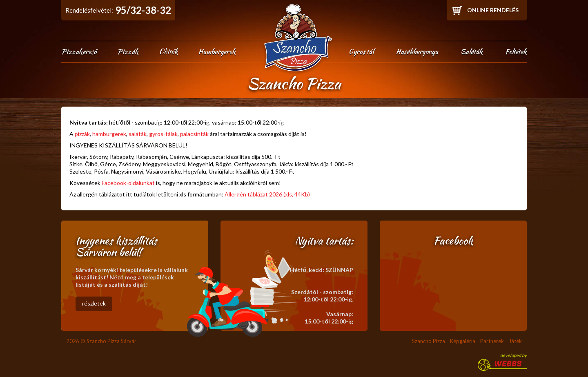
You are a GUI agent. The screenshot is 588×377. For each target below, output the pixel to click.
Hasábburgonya (417, 51)
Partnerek (492, 341)
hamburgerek (109, 134)
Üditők (168, 51)
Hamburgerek (217, 51)
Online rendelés (493, 10)
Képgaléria (463, 341)
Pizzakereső (79, 51)
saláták (138, 134)
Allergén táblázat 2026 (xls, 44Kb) (267, 194)
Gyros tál (361, 51)
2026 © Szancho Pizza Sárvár (101, 341)
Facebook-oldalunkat (128, 183)
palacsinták (194, 134)
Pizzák (128, 51)
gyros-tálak (163, 134)
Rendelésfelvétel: (118, 10)
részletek (94, 303)
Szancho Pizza (429, 341)
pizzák (82, 134)
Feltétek (516, 51)
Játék (515, 341)
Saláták (472, 51)
